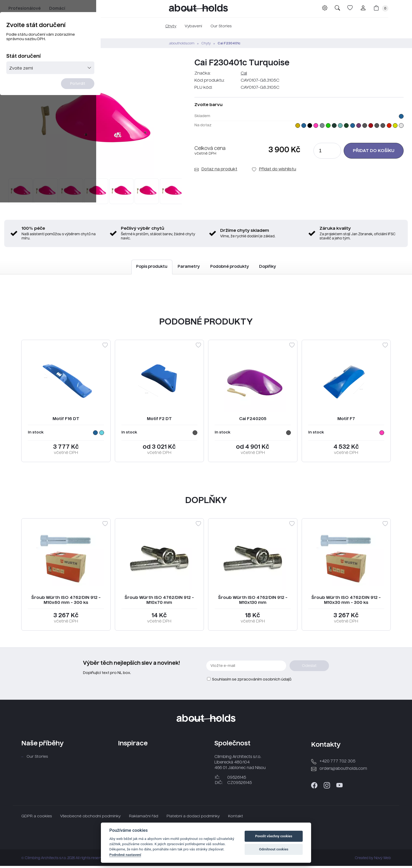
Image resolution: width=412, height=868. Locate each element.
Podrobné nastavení (125, 855)
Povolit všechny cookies (274, 836)
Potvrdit (238, 128)
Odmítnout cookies (274, 849)
